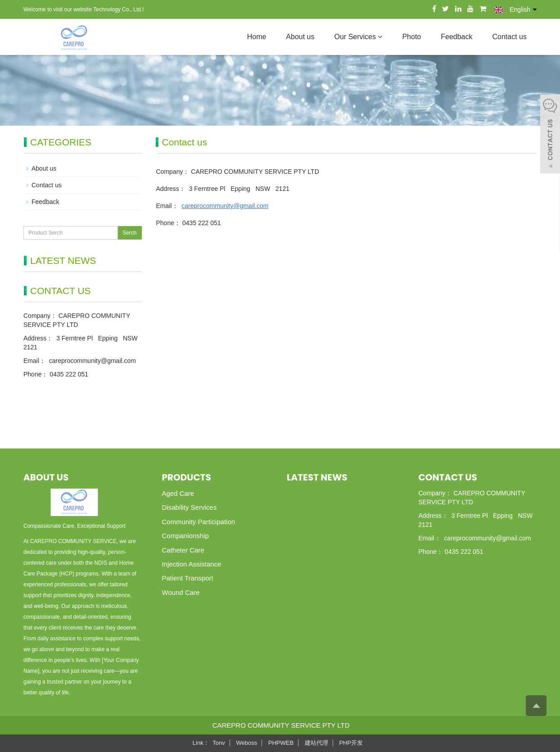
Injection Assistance (192, 564)
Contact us (510, 37)
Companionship (185, 536)
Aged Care (178, 493)
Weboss (246, 743)
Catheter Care (183, 550)
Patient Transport (188, 578)
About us (300, 37)
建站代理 (316, 743)
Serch (129, 233)
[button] (380, 37)
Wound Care (181, 592)
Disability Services (190, 507)
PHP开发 (351, 743)
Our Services (359, 37)
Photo (411, 37)
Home (257, 37)
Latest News (317, 477)
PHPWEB (281, 743)
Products (187, 477)
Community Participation (199, 522)
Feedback (456, 37)
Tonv (219, 743)
